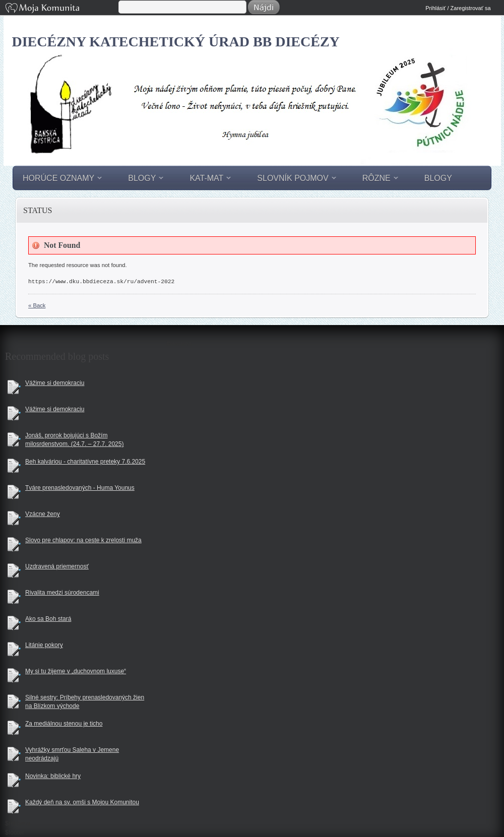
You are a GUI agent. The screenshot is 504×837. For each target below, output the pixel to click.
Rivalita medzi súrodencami (62, 593)
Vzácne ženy (43, 514)
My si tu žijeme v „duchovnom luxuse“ (76, 671)
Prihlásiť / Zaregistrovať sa (458, 8)
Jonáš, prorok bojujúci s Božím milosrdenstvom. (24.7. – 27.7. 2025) (74, 440)
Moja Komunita (61, 9)
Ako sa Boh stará (48, 619)
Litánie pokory (44, 645)
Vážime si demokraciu (55, 383)
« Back (37, 305)
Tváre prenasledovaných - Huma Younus (80, 488)
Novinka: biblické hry (53, 776)
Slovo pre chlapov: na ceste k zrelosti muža (83, 540)
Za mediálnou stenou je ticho (64, 724)
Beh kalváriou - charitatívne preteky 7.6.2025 (85, 462)
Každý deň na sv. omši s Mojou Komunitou (82, 802)
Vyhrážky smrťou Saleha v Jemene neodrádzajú (72, 754)
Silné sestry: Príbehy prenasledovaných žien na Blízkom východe (85, 702)
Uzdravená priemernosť (57, 566)
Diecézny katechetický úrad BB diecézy (176, 42)
